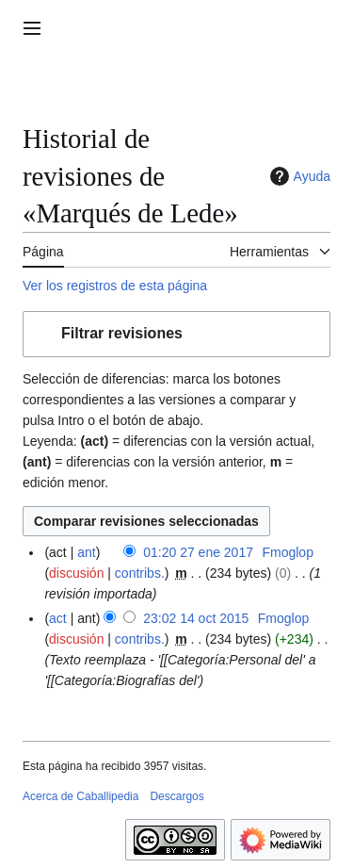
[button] (176, 334)
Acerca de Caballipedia (80, 796)
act (58, 618)
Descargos (176, 796)
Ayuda (298, 176)
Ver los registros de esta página (115, 286)
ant (86, 552)
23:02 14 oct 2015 (196, 618)
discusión (76, 573)
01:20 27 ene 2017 (198, 552)
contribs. (140, 573)
